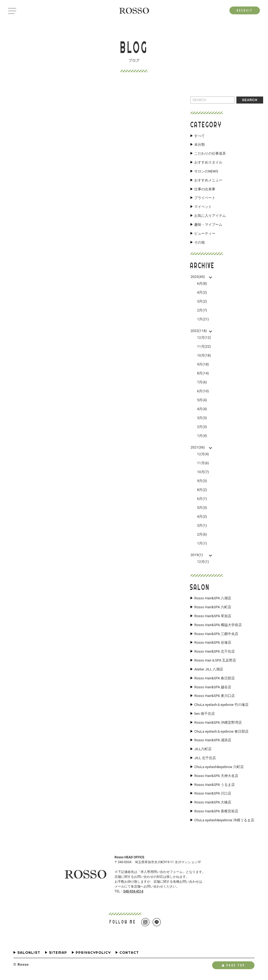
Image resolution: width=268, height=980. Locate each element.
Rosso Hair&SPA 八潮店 (213, 599)
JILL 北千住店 (205, 759)
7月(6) (202, 382)
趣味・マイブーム (208, 225)
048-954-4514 (133, 892)
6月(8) (202, 284)
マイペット (203, 207)
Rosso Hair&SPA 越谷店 (213, 688)
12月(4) (203, 454)
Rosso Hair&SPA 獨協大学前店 (218, 625)
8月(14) (203, 373)
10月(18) (204, 356)
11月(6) (203, 463)
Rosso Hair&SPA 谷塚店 (213, 643)
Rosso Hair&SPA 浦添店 (213, 741)
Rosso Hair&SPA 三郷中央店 (216, 634)
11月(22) (204, 347)
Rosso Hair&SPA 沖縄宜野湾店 (218, 723)
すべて (200, 136)
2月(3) (202, 427)
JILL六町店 (203, 750)
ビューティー (205, 234)
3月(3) (202, 418)
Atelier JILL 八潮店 (209, 670)
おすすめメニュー (208, 180)
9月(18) (203, 365)
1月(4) (202, 436)
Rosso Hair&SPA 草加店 (213, 616)
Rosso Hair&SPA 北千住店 (215, 652)
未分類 (200, 145)
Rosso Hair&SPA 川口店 (213, 795)
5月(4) (202, 400)
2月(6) (202, 535)
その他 (200, 243)
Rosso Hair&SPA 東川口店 (215, 697)
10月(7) (203, 472)
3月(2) (202, 302)
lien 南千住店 (205, 715)
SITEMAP (58, 954)
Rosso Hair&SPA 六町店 (213, 607)
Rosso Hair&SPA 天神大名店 (216, 777)
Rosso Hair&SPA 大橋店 (213, 803)
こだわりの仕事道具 (210, 154)
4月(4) (202, 409)
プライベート (205, 198)
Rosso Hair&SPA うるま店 (215, 786)
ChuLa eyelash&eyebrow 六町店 (219, 768)
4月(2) (202, 293)
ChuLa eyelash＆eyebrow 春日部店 (221, 732)
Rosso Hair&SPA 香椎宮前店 (216, 812)
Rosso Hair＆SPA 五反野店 (215, 661)
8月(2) (202, 490)
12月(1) (203, 562)
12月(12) (204, 338)
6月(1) (202, 499)
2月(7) (202, 310)
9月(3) (202, 481)
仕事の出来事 (205, 189)
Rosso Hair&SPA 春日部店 (215, 679)
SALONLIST (29, 954)
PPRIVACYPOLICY (93, 954)
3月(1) (202, 526)
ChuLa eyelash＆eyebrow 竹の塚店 (221, 706)
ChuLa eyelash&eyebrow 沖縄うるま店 (224, 821)
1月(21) (203, 319)
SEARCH (250, 100)
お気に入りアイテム (210, 216)
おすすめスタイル (208, 162)
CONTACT (129, 954)
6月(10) (203, 391)
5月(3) (202, 508)
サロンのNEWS (206, 171)
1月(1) (202, 544)
